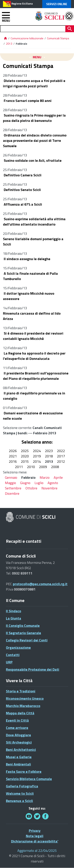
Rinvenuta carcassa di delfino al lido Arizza (32, 316)
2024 (37, 451)
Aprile (58, 477)
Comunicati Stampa (58, 38)
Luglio (39, 483)
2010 (31, 467)
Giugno (25, 483)
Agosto (53, 483)
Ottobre (31, 488)
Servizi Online (57, 4)
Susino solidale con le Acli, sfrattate (32, 160)
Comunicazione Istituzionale (27, 38)
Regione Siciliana (22, 4)
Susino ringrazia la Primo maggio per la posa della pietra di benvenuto (34, 118)
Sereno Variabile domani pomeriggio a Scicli (33, 242)
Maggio (10, 483)
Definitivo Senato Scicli (22, 190)
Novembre (49, 488)
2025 (25, 451)
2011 (19, 467)
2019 (37, 456)
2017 (61, 456)
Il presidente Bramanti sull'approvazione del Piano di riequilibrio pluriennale (36, 376)
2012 (61, 461)
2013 (9, 44)
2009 (43, 467)
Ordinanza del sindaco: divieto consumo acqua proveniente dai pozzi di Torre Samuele (35, 141)
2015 (25, 461)
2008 (55, 467)
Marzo (45, 477)
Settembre (13, 488)
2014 (37, 461)
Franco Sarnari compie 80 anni (27, 101)
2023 (49, 451)
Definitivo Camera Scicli (22, 175)
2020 (25, 456)
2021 (13, 456)
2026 (13, 451)
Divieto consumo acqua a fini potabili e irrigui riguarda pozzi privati (34, 83)
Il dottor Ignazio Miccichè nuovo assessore (29, 296)
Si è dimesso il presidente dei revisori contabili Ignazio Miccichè (33, 336)
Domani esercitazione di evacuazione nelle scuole (33, 416)
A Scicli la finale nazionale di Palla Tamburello (30, 276)
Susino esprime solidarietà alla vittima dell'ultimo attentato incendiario (34, 222)
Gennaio (11, 477)
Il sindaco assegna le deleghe (27, 259)
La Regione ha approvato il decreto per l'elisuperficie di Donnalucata (34, 356)
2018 (49, 456)
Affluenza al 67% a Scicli (22, 204)
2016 (13, 461)
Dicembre (12, 493)
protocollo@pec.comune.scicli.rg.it (40, 584)
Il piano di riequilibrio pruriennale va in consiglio (34, 396)
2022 (61, 451)
